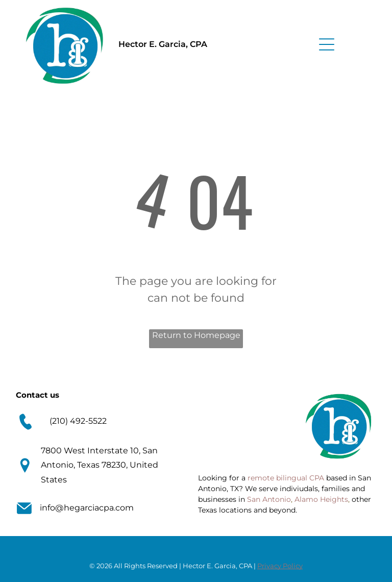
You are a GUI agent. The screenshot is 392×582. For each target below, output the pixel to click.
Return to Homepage (196, 335)
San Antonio (269, 499)
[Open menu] (327, 44)
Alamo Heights (321, 499)
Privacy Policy (280, 566)
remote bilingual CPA (286, 478)
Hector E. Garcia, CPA (163, 44)
